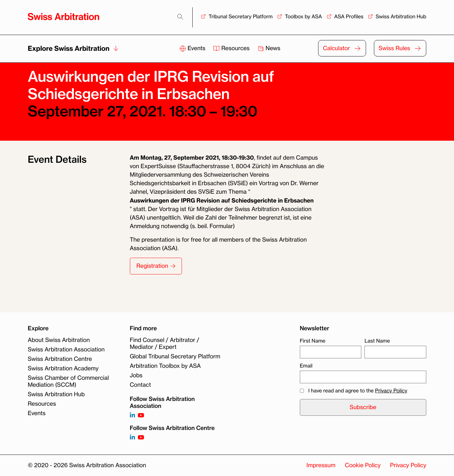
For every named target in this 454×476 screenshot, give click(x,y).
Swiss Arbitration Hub (401, 16)
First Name (313, 341)
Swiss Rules (394, 48)
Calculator (336, 48)
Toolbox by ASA (303, 16)
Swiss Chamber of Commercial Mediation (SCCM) (68, 381)
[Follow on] (132, 438)
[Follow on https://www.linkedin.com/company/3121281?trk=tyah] (132, 416)
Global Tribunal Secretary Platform (175, 356)
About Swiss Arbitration (59, 340)
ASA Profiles (349, 16)
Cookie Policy (363, 465)
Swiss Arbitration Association (66, 350)
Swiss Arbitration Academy (63, 368)
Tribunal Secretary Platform (240, 16)
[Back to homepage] (64, 17)
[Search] (180, 17)
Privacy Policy (391, 391)
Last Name (377, 341)
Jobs (136, 375)
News (269, 48)
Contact (140, 385)
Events (193, 48)
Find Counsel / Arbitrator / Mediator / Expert (165, 344)
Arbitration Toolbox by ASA (165, 366)
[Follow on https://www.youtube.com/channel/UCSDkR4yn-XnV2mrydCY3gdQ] (141, 416)
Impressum (321, 465)
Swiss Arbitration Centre (60, 359)
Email (306, 366)
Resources (232, 48)
